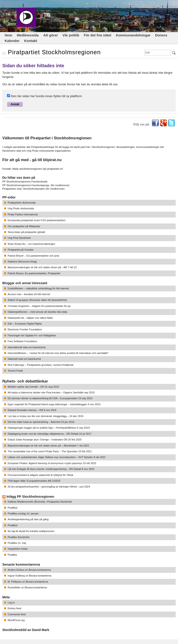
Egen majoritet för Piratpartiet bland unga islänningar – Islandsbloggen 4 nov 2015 (54, 404)
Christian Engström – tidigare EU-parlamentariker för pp (39, 306)
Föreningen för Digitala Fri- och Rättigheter (32, 335)
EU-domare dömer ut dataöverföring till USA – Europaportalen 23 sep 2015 (50, 398)
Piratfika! (13, 508)
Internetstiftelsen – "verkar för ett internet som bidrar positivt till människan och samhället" (58, 353)
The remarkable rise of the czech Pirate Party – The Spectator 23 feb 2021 (50, 451)
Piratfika (12, 555)
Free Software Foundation (22, 341)
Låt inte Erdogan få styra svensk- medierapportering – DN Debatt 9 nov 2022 (51, 469)
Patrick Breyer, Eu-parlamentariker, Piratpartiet (34, 273)
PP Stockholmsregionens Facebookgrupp (26, 185)
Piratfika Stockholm (19, 537)
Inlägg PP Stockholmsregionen (30, 497)
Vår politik (71, 35)
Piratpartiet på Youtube (21, 250)
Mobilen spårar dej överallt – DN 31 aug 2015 (33, 387)
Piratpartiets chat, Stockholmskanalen (24, 189)
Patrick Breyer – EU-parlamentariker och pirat (33, 256)
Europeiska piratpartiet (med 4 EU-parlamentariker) (37, 220)
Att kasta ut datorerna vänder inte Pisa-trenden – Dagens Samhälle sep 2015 (51, 392)
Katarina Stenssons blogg (22, 261)
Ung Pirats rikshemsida (21, 208)
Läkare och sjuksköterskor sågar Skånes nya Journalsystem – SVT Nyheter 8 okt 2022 (57, 457)
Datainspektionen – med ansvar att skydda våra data (37, 312)
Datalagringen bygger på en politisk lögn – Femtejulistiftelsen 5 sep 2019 (49, 428)
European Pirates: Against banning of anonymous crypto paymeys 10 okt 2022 (52, 463)
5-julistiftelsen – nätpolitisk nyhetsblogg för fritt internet (38, 288)
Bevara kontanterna (40, 570)
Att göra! (51, 35)
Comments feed (17, 614)
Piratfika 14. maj (17, 543)
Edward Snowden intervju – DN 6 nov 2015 (32, 410)
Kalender (12, 41)
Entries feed (14, 608)
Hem (8, 35)
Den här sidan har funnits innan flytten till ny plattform (44, 96)
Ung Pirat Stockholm (19, 238)
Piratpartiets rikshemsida (22, 203)
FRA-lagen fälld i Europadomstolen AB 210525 (34, 481)
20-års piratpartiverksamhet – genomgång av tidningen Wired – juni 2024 (49, 487)
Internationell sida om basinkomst (27, 347)
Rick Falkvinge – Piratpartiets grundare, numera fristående (41, 365)
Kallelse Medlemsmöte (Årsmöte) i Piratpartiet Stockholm (40, 502)
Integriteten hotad (18, 549)
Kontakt (31, 41)
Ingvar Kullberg (16, 576)
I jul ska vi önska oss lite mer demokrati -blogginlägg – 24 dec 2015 (46, 416)
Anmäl (15, 104)
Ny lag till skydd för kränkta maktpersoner (31, 531)
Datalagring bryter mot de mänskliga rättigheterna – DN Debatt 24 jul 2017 (50, 434)
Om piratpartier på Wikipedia (24, 226)
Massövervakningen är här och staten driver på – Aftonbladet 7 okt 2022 (48, 446)
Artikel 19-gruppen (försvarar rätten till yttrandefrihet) (37, 300)
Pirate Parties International (23, 214)
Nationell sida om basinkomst (24, 359)
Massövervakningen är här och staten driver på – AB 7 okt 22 (42, 267)
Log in (11, 603)
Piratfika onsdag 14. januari (23, 513)
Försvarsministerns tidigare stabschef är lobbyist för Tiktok (40, 475)
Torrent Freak (15, 371)
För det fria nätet (98, 35)
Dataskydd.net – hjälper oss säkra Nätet (30, 318)
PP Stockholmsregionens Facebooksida (25, 182)
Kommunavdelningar (133, 35)
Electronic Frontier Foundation (25, 329)
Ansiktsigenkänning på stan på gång (28, 519)
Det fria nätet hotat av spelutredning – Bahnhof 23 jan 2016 (41, 422)
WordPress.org (16, 620)
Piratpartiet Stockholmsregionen (54, 52)
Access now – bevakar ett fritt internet (29, 294)
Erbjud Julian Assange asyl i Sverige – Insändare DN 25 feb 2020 (45, 440)
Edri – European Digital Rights (25, 324)
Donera (161, 35)
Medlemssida (28, 35)
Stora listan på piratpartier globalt (26, 232)
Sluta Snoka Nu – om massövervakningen (31, 244)
